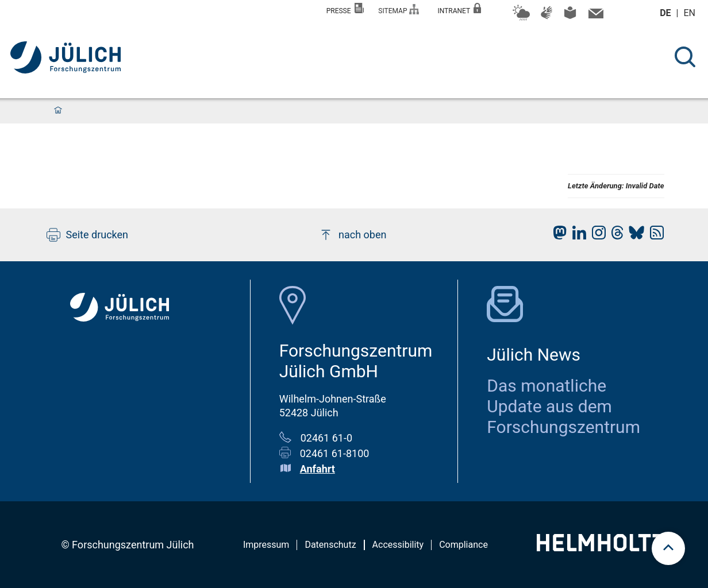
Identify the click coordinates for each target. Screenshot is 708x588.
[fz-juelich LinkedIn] (576, 236)
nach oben (353, 235)
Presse (345, 9)
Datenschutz (330, 545)
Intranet (459, 9)
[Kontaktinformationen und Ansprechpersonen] (595, 16)
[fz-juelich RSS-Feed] (654, 236)
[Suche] (685, 57)
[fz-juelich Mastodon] (557, 236)
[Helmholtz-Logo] (600, 548)
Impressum (266, 545)
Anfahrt (318, 469)
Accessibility (398, 545)
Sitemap (399, 9)
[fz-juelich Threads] (615, 236)
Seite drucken (88, 235)
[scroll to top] (668, 548)
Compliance (463, 545)
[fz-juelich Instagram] (596, 236)
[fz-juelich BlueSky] (634, 236)
